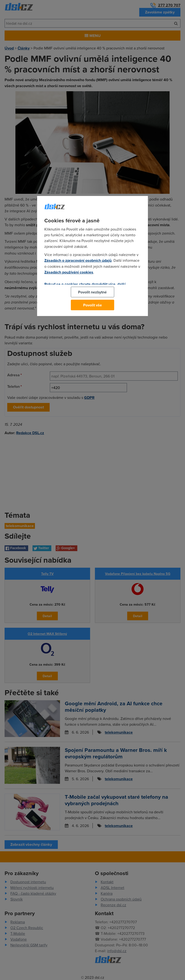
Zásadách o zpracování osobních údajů (78, 260)
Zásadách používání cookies (69, 272)
